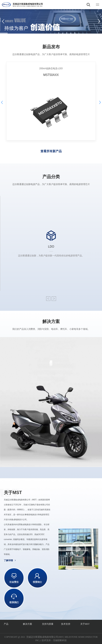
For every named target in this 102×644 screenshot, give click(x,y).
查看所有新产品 (51, 151)
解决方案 (28, 624)
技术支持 (66, 624)
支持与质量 (48, 624)
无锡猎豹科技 (60, 640)
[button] (54, 299)
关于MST (85, 624)
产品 (6, 624)
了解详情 (10, 560)
